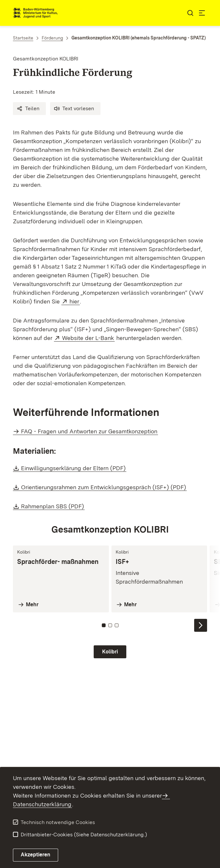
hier (75, 301)
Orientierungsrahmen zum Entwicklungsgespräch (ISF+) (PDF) (104, 487)
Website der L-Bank (88, 338)
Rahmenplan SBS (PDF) (53, 506)
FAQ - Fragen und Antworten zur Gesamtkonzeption (89, 431)
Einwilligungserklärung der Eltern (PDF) (74, 468)
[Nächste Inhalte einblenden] (201, 625)
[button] (29, 109)
